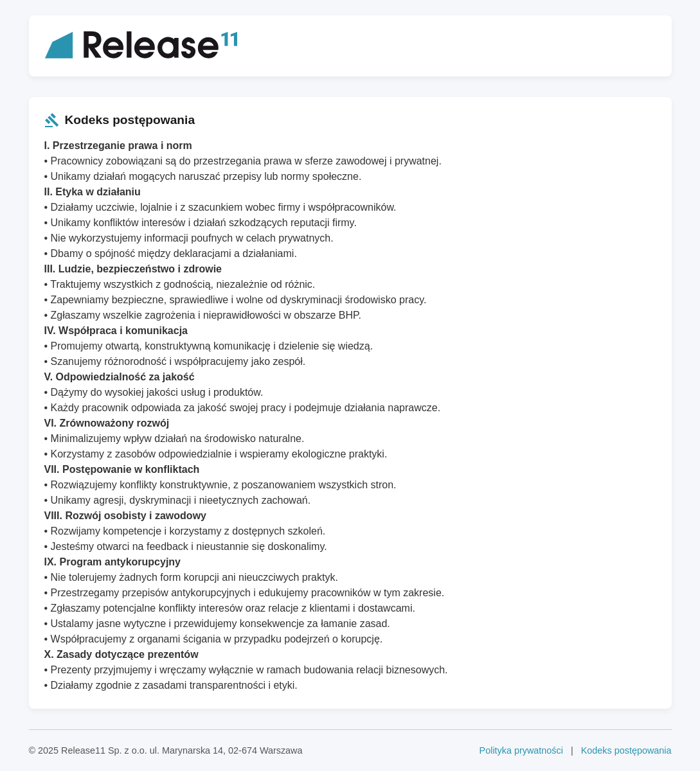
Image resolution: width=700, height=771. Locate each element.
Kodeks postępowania (626, 750)
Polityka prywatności (521, 750)
